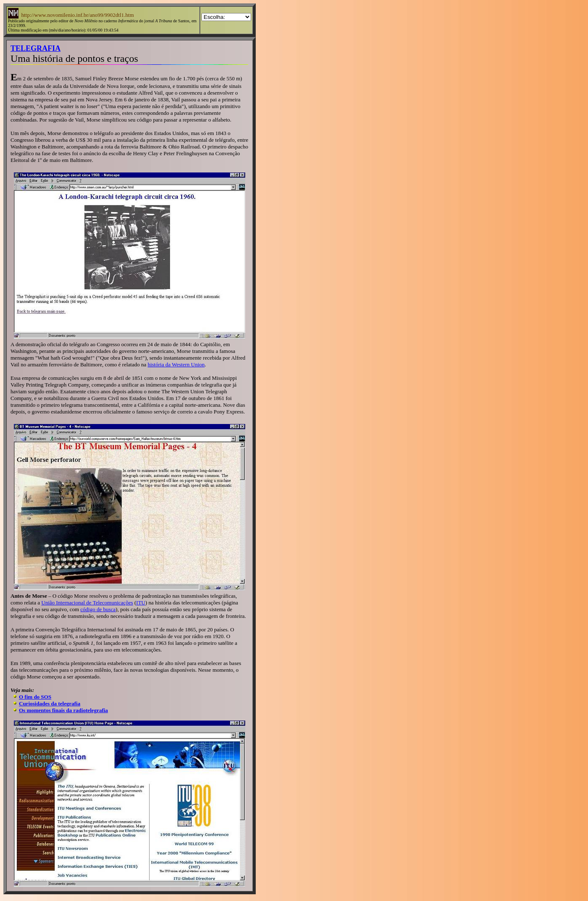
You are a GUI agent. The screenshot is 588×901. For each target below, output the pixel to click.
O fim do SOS (35, 697)
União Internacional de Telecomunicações (87, 603)
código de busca (98, 609)
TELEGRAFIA (36, 48)
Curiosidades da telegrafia (50, 704)
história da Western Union (176, 364)
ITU (141, 603)
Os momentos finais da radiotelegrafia (64, 710)
